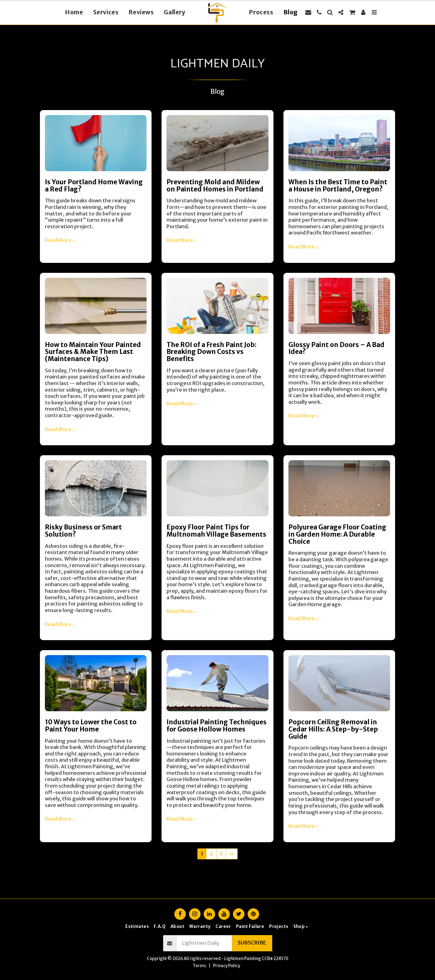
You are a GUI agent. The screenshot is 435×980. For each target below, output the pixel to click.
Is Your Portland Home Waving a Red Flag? (94, 186)
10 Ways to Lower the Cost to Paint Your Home (91, 726)
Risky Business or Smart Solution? (83, 531)
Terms (199, 966)
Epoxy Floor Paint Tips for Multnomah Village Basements (216, 531)
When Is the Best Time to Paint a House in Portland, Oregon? (338, 186)
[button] (308, 12)
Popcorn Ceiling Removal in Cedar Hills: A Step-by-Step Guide (333, 729)
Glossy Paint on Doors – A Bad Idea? (336, 348)
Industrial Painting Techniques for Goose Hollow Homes (217, 726)
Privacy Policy (227, 966)
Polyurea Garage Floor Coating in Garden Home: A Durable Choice (337, 534)
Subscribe (252, 943)
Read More (61, 240)
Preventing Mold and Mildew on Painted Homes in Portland (215, 186)
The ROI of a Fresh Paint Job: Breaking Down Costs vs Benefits (212, 352)
